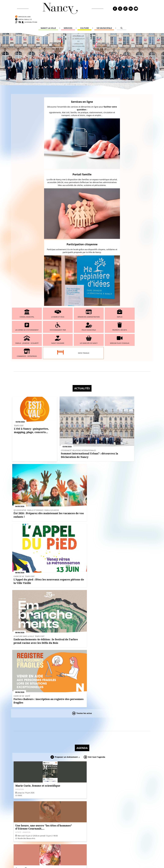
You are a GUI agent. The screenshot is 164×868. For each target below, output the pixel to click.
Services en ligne (127, 5)
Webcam (18, 795)
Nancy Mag (24, 861)
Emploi (94, 156)
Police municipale (23, 172)
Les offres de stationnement (117, 156)
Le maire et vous (47, 156)
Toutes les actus (84, 335)
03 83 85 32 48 (111, 810)
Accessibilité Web (131, 13)
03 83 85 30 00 (74, 793)
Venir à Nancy (57, 861)
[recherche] (122, 20)
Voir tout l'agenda (97, 379)
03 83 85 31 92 (138, 797)
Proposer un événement (66, 379)
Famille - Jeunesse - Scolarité (70, 172)
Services (68, 20)
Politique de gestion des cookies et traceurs (75, 863)
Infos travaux (58, 187)
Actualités (82, 224)
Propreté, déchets (47, 172)
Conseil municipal (23, 156)
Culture (84, 20)
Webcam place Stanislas (141, 172)
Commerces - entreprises (23, 187)
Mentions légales (21, 801)
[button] (70, 659)
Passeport (111, 787)
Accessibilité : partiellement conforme (30, 807)
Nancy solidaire (94, 172)
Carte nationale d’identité (115, 790)
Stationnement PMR (141, 156)
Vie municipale (104, 20)
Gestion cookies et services (108, 863)
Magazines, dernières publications (82, 696)
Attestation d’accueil (114, 793)
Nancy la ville (48, 20)
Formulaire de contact (68, 799)
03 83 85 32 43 (138, 820)
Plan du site (19, 809)
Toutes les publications (84, 747)
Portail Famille (127, 9)
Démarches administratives (70, 156)
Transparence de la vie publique (27, 798)
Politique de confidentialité (26, 804)
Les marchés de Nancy (117, 172)
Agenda (82, 370)
